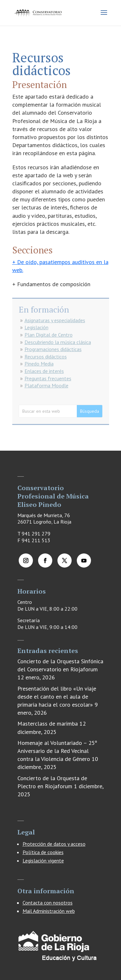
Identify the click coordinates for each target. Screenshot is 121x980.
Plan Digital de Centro (49, 335)
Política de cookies (43, 852)
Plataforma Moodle (46, 385)
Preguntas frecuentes (48, 378)
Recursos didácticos (46, 357)
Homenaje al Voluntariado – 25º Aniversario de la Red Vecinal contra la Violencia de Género (57, 751)
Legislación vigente (43, 861)
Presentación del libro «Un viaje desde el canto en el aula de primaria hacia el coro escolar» (57, 697)
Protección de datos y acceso (54, 844)
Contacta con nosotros (48, 903)
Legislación (36, 327)
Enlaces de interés (44, 371)
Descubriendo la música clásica (58, 342)
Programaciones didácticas (53, 349)
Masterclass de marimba (48, 724)
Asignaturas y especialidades (55, 320)
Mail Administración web (49, 911)
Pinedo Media (39, 364)
